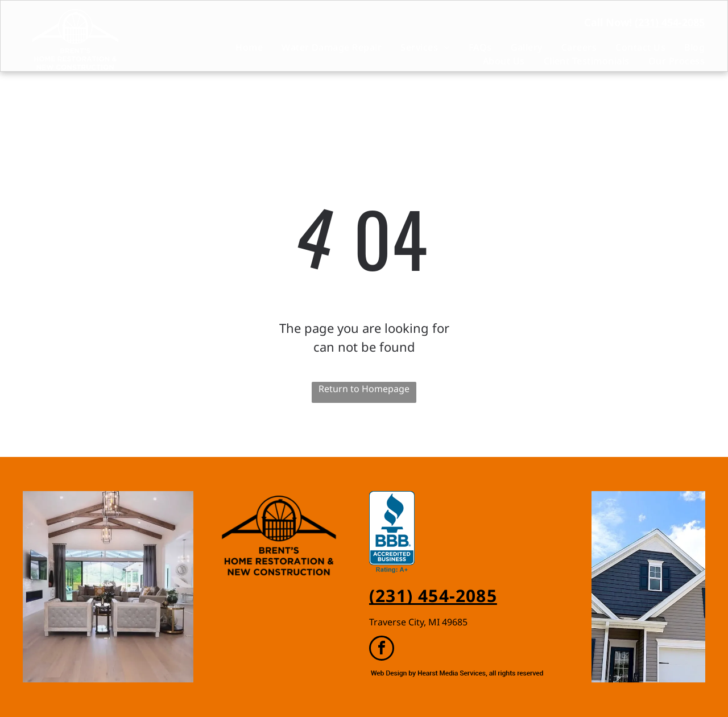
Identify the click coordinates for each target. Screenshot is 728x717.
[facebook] (382, 650)
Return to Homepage (364, 389)
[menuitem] (240, 47)
